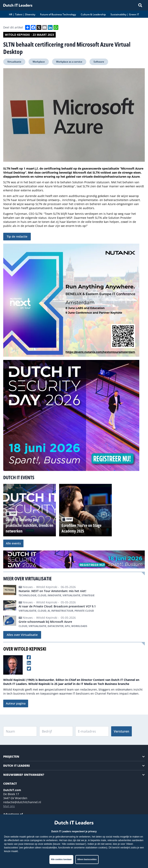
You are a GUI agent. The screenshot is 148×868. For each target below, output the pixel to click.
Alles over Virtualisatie (22, 635)
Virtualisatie (14, 62)
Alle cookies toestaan (61, 859)
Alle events (13, 543)
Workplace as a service (69, 62)
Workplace (39, 62)
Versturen (121, 731)
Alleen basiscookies (87, 859)
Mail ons (9, 806)
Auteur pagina (16, 703)
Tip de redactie (17, 236)
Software (99, 62)
